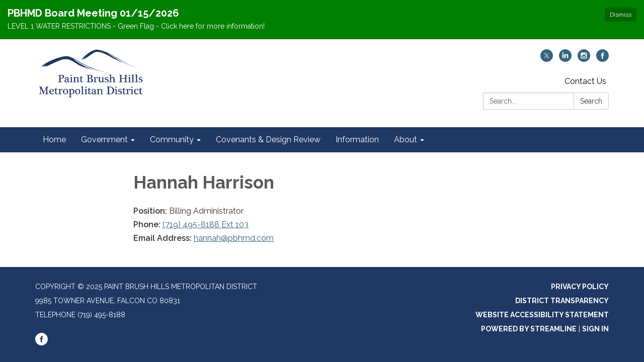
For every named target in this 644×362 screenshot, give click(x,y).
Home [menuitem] (54, 140)
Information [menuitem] (357, 140)
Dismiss (621, 15)
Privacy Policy (580, 287)
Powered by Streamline (529, 329)
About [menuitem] (406, 140)
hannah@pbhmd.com (234, 238)
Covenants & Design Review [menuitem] (268, 140)
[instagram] (584, 59)
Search (591, 101)
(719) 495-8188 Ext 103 (206, 224)
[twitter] (547, 59)
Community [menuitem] (172, 140)
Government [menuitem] (104, 140)
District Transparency (562, 301)
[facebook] (602, 59)
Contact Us (585, 81)
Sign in (595, 329)
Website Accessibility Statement (542, 315)
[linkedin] (565, 59)
